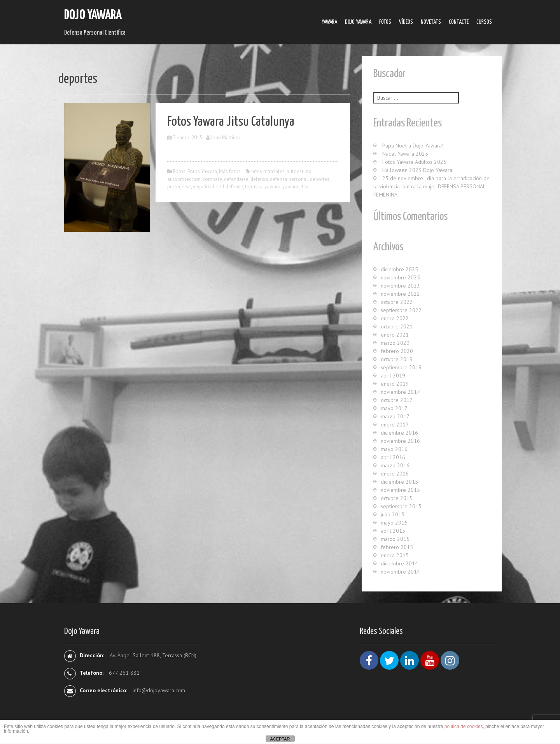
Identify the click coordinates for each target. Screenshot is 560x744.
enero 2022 (395, 318)
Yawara (329, 22)
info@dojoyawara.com (159, 690)
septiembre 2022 (401, 310)
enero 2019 (395, 384)
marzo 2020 (395, 343)
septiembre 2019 (401, 367)
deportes (320, 179)
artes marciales (268, 171)
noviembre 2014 (400, 572)
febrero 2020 (397, 351)
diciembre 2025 (399, 269)
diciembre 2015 (399, 482)
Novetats (431, 22)
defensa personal (289, 179)
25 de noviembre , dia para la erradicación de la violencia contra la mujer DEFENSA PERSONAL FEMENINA (431, 186)
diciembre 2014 (399, 563)
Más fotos (230, 171)
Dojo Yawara (93, 15)
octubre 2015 (397, 498)
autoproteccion (184, 179)
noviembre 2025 (400, 277)
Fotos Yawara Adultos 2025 (414, 162)
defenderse (236, 179)
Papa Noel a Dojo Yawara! (413, 146)
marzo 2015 (395, 539)
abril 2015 (393, 531)
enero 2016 (395, 474)
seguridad (204, 187)
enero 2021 (395, 335)
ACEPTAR (280, 739)
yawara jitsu (295, 187)
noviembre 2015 (400, 490)
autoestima (299, 171)
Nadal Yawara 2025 (405, 154)
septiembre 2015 (401, 506)
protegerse (179, 187)
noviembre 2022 (400, 294)
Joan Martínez (226, 138)
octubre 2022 (397, 302)
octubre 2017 (397, 400)
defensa (259, 179)
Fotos (385, 22)
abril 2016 (393, 457)
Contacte (459, 22)
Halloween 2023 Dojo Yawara (417, 170)
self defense (230, 187)
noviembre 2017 (400, 392)
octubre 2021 (397, 326)
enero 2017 (395, 425)
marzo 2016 (395, 465)
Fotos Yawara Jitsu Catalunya (231, 122)
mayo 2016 (394, 449)
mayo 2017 (394, 408)
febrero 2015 (397, 547)
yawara (272, 187)
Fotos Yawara (202, 171)
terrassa (254, 187)
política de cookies (464, 726)
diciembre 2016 (399, 433)
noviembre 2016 (400, 441)
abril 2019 (393, 376)
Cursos (484, 22)
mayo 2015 (394, 523)
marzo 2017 (395, 416)
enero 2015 (395, 555)
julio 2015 (393, 514)
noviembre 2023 (400, 286)
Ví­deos (406, 22)
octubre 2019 (397, 359)
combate (212, 179)
